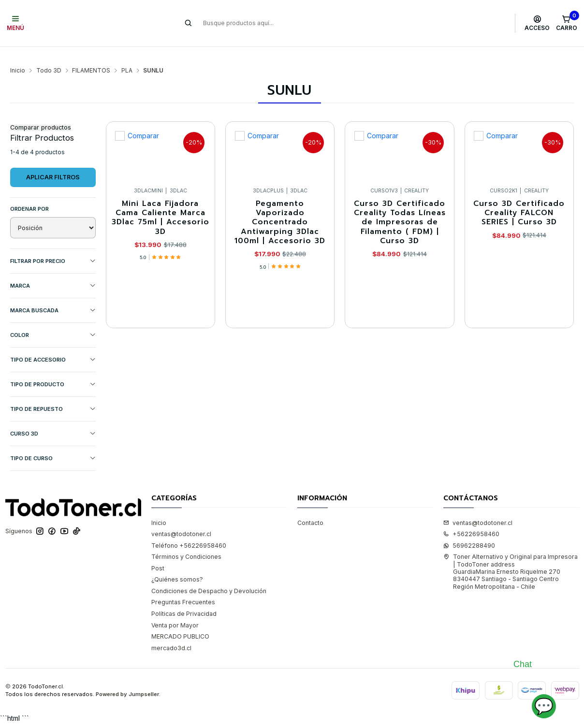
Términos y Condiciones (186, 542)
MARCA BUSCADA (53, 296)
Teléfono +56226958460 (189, 531)
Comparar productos (41, 113)
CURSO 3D (53, 419)
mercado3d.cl (171, 633)
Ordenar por (29, 194)
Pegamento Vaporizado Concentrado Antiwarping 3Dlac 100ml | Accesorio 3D (280, 208)
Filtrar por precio (53, 247)
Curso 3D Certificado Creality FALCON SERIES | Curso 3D (519, 199)
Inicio (18, 56)
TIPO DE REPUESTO (53, 395)
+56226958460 (471, 519)
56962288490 (469, 531)
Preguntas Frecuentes (183, 588)
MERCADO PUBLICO (180, 622)
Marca (53, 271)
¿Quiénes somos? (177, 565)
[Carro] (566, 23)
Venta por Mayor (175, 611)
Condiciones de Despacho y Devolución (209, 576)
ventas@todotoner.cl (181, 519)
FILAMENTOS (91, 56)
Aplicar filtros (53, 163)
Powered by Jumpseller (127, 680)
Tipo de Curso (53, 444)
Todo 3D (49, 56)
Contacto (310, 508)
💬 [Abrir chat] (544, 706)
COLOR (53, 321)
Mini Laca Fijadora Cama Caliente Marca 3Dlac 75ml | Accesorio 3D (161, 203)
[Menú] (16, 23)
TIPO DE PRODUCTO (53, 370)
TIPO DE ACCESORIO (53, 345)
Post (158, 554)
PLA (127, 56)
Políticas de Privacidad (184, 599)
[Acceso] (537, 23)
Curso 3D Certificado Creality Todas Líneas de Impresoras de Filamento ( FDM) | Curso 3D (400, 208)
